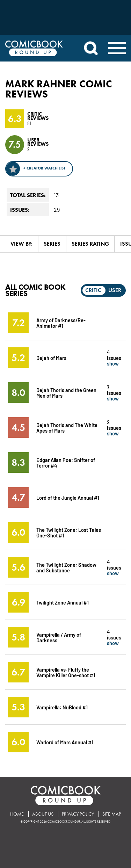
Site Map (112, 814)
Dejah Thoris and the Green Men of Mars (66, 393)
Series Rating (90, 244)
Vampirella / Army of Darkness (59, 637)
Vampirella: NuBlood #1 (62, 707)
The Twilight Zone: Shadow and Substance (66, 567)
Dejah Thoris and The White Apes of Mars (67, 428)
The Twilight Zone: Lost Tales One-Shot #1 (69, 532)
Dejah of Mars (51, 358)
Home (17, 814)
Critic (93, 290)
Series (52, 244)
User (115, 290)
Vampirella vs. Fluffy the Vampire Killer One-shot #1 (66, 672)
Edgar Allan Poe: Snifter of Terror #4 (66, 462)
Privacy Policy (78, 814)
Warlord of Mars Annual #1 (65, 742)
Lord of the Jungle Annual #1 (68, 497)
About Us (43, 814)
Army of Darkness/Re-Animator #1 (61, 323)
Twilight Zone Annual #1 (63, 602)
